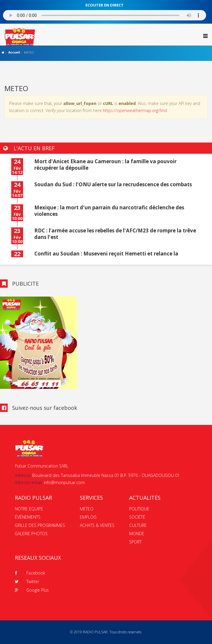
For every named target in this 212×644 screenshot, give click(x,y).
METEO (87, 509)
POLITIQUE (139, 509)
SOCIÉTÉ (137, 517)
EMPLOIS (88, 517)
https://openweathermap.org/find (135, 110)
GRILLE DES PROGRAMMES (40, 525)
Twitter (27, 581)
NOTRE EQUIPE (29, 509)
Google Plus (32, 590)
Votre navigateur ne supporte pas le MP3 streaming (105, 15)
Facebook (30, 573)
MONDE (137, 534)
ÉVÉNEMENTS (28, 517)
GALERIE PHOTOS (31, 534)
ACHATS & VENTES (97, 525)
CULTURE (138, 525)
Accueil (14, 52)
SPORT (135, 542)
